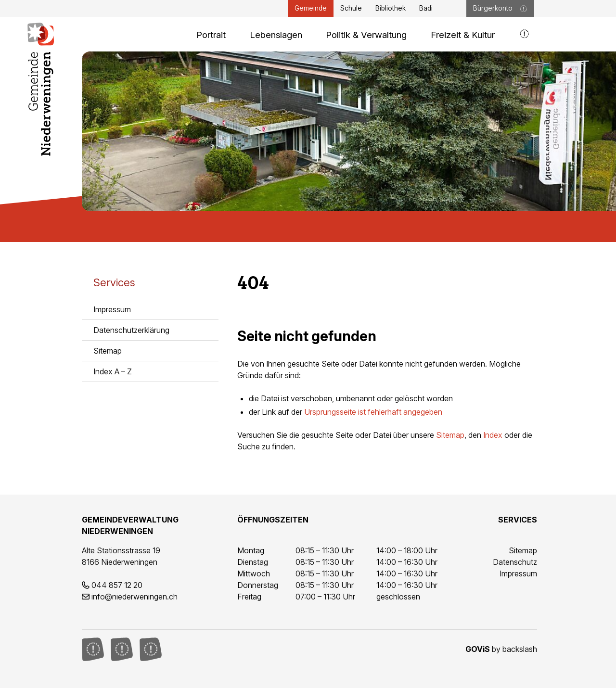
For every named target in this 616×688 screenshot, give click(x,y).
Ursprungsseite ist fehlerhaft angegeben (373, 412)
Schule (351, 8)
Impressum (112, 309)
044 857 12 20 (117, 585)
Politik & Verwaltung (366, 35)
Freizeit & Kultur (463, 35)
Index (493, 435)
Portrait (211, 35)
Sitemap (108, 351)
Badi (426, 8)
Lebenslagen (276, 35)
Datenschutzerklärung (131, 330)
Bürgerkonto (500, 8)
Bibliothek (391, 8)
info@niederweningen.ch (135, 597)
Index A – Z (113, 371)
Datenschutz (515, 562)
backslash (520, 649)
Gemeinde (311, 8)
